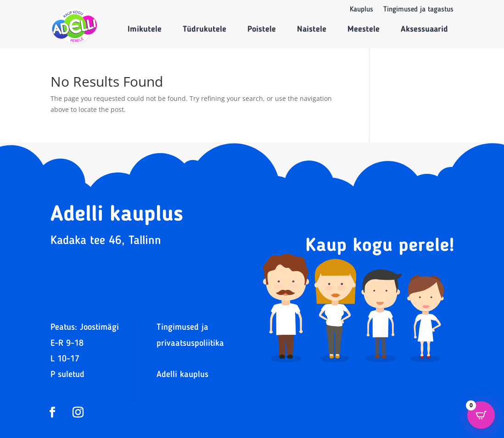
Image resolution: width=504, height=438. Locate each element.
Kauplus (361, 10)
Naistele (312, 29)
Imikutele (145, 29)
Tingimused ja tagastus (418, 10)
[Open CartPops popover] (481, 415)
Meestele (364, 29)
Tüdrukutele (204, 29)
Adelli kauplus (182, 375)
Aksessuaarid (424, 29)
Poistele (262, 29)
